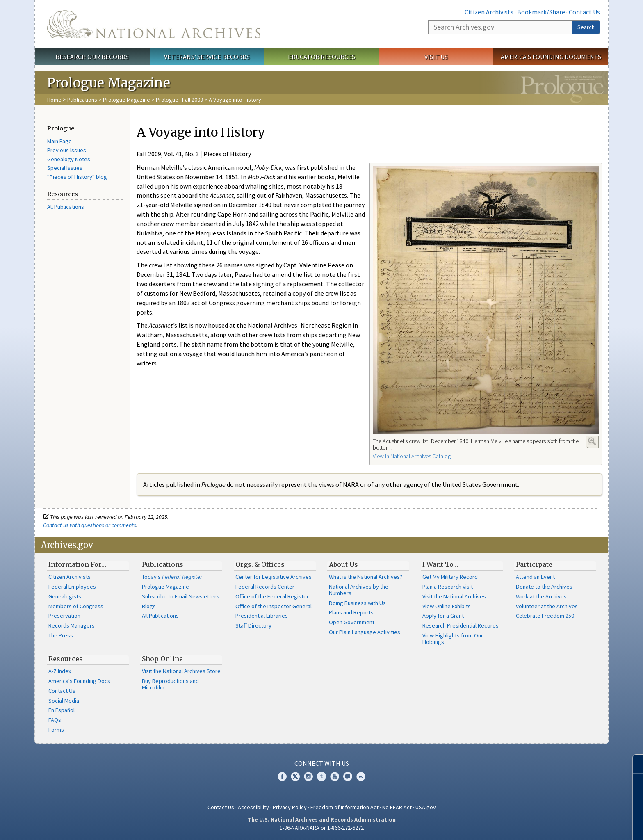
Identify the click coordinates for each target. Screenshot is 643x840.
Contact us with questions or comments (90, 525)
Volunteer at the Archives (547, 606)
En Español (62, 710)
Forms (56, 730)
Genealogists (65, 596)
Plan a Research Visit (448, 587)
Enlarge (592, 441)
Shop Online (162, 659)
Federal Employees (72, 587)
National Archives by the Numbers (359, 590)
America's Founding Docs (79, 681)
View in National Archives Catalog (412, 456)
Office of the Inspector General (274, 606)
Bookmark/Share (541, 12)
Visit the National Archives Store (181, 671)
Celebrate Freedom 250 (545, 616)
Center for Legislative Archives (274, 577)
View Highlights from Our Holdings (453, 639)
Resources (66, 659)
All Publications (66, 207)
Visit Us (436, 57)
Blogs (149, 606)
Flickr (361, 776)
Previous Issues (67, 150)
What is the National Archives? (366, 577)
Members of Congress (76, 606)
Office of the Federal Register (272, 596)
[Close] (633, 764)
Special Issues (65, 168)
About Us (343, 564)
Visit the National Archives (454, 596)
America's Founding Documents (551, 57)
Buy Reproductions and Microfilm (170, 684)
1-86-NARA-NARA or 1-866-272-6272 (322, 828)
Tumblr (321, 776)
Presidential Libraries (262, 616)
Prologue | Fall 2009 (179, 100)
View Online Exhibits (447, 606)
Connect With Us (322, 763)
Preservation (64, 616)
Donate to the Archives (544, 587)
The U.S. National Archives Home (154, 24)
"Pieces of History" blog (77, 177)
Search (586, 27)
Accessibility (253, 807)
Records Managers (72, 625)
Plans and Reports (351, 612)
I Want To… (440, 564)
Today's (172, 577)
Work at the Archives (541, 596)
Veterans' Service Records (207, 57)
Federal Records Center (265, 587)
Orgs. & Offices (260, 564)
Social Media (64, 701)
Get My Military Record (450, 577)
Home (54, 100)
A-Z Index (60, 671)
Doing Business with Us (357, 603)
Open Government (352, 622)
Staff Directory (253, 625)
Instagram (308, 776)
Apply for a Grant (443, 616)
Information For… (77, 564)
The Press (61, 635)
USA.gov (426, 807)
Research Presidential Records (461, 625)
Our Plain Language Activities (365, 632)
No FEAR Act (397, 807)
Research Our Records (92, 57)
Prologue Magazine (127, 100)
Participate (534, 564)
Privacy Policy (290, 807)
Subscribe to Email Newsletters (181, 596)
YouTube (335, 776)
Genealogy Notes (69, 159)
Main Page (59, 141)
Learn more (576, 825)
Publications (82, 100)
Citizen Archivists (489, 12)
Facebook (282, 776)
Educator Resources (321, 57)
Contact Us (584, 12)
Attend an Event (535, 577)
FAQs (55, 720)
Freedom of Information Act (344, 807)
